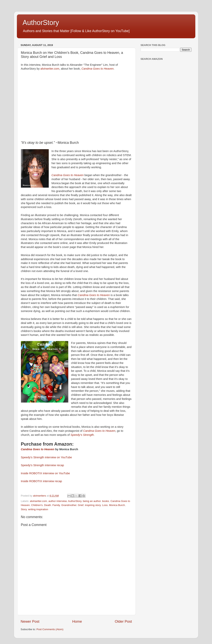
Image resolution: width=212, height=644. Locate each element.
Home (77, 621)
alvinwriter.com (50, 69)
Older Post (123, 621)
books (106, 501)
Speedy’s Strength (82, 435)
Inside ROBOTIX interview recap (42, 481)
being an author (92, 501)
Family (56, 505)
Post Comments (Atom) (50, 629)
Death (48, 505)
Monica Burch (117, 505)
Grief (81, 505)
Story (24, 509)
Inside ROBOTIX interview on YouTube (46, 473)
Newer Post (30, 621)
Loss (105, 505)
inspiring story (93, 505)
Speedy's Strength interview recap (42, 465)
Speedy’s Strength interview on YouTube (47, 457)
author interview (58, 501)
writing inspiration (38, 509)
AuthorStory (41, 23)
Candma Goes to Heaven (98, 69)
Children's (37, 505)
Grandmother (69, 505)
